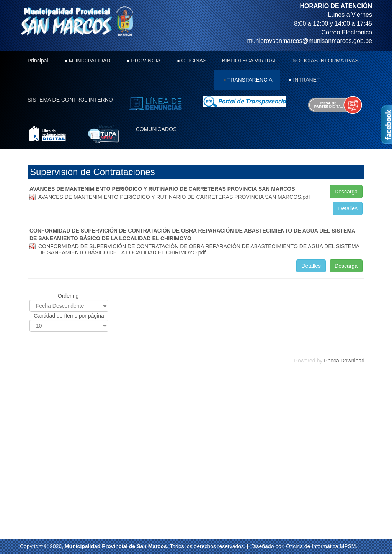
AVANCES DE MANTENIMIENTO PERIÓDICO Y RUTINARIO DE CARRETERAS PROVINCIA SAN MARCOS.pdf (174, 197)
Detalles (348, 208)
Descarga (346, 192)
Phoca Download (344, 361)
